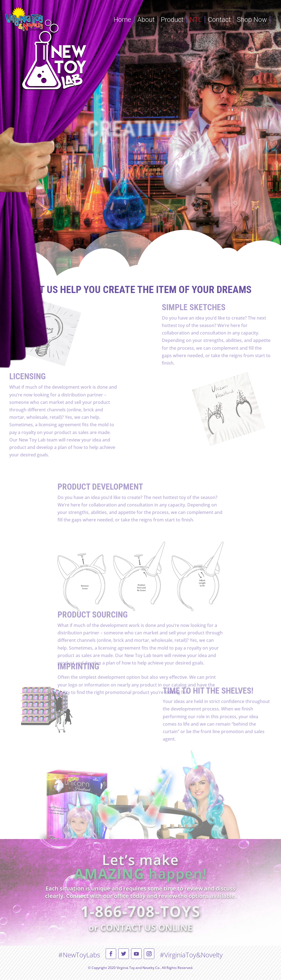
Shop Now (252, 20)
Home (122, 20)
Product (172, 20)
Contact (219, 20)
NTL (196, 20)
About (146, 20)
